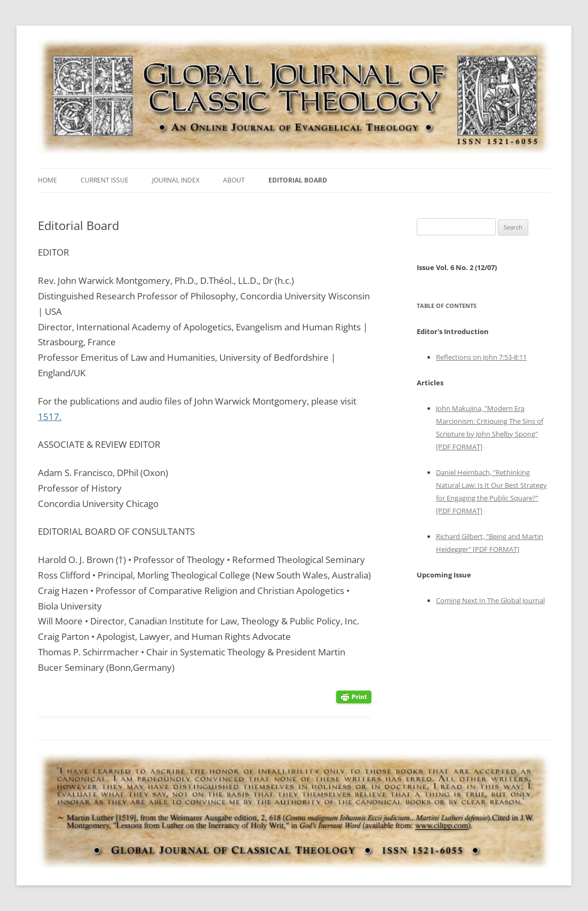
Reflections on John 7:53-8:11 (481, 357)
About (234, 180)
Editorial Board (298, 180)
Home (47, 180)
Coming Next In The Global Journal (490, 600)
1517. (50, 417)
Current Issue (105, 180)
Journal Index (176, 180)
